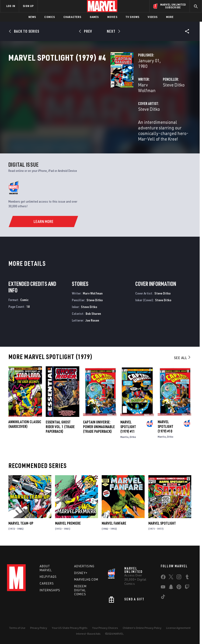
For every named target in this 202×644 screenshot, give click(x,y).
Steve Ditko (138, 100)
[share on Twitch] (187, 587)
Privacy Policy (39, 627)
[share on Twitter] (171, 577)
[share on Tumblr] (187, 577)
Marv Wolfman (81, 100)
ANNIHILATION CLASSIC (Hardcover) (25, 422)
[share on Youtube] (163, 587)
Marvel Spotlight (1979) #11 (128, 425)
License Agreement (178, 627)
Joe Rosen (92, 318)
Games (94, 17)
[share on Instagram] (179, 577)
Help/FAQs (48, 576)
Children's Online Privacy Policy (142, 627)
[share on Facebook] (163, 577)
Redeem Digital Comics (80, 589)
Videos (153, 17)
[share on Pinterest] (179, 587)
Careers (47, 583)
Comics (50, 17)
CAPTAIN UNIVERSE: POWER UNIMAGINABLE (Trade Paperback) (99, 425)
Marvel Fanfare (114, 522)
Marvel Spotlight (162, 522)
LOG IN (11, 6)
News (32, 17)
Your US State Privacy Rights (70, 627)
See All (183, 356)
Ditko (133, 435)
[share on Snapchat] (171, 587)
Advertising (84, 565)
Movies (112, 17)
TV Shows (133, 17)
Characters (72, 17)
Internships (50, 589)
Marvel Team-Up (21, 522)
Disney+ (81, 572)
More (170, 17)
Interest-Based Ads (88, 633)
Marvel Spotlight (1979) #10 (165, 425)
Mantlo (124, 435)
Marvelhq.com (86, 579)
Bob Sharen (93, 312)
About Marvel (46, 567)
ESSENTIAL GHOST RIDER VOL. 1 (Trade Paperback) (60, 425)
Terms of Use (17, 627)
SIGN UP (28, 6)
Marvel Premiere (68, 522)
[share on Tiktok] (163, 597)
